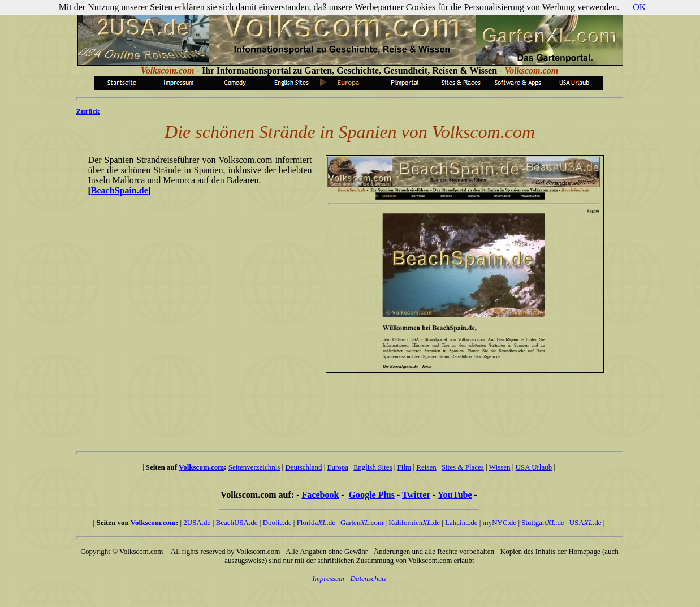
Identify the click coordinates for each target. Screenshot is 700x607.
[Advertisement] (344, 407)
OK (639, 7)
